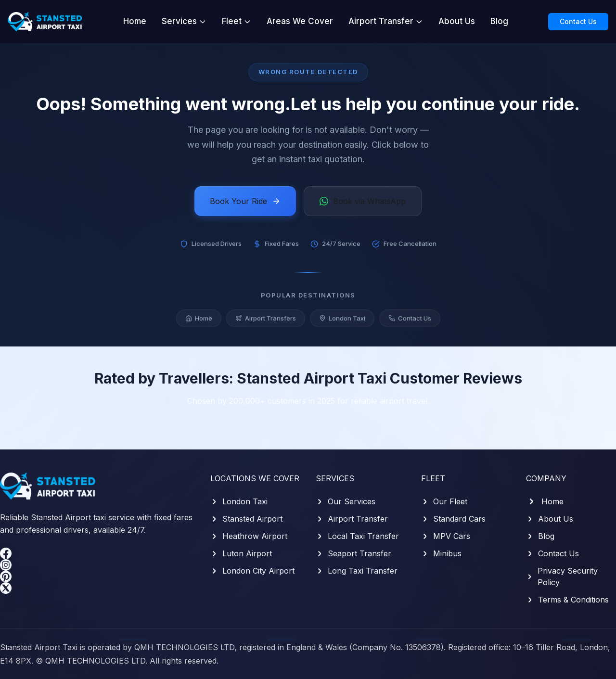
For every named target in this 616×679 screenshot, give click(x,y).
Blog (499, 21)
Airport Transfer (386, 21)
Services (184, 21)
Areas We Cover (300, 21)
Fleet (237, 21)
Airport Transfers (266, 320)
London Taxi (342, 320)
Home (135, 21)
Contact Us (578, 21)
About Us (457, 21)
